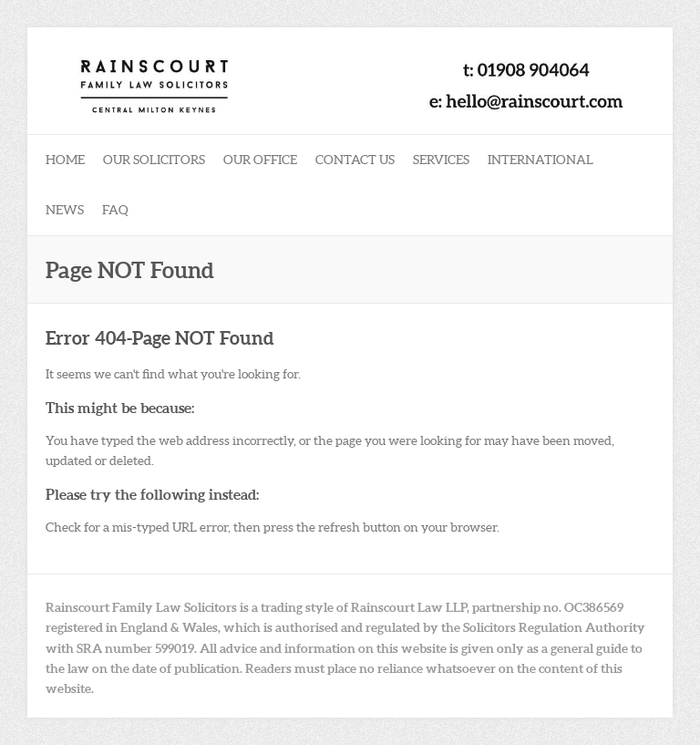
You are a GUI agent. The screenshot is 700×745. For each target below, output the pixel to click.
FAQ (115, 210)
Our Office (260, 160)
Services (441, 160)
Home (65, 160)
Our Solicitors (154, 160)
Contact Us (355, 160)
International (540, 160)
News (65, 210)
